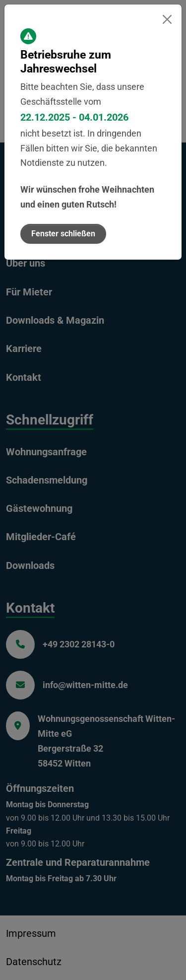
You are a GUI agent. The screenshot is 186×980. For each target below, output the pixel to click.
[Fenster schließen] (167, 19)
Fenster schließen (63, 234)
